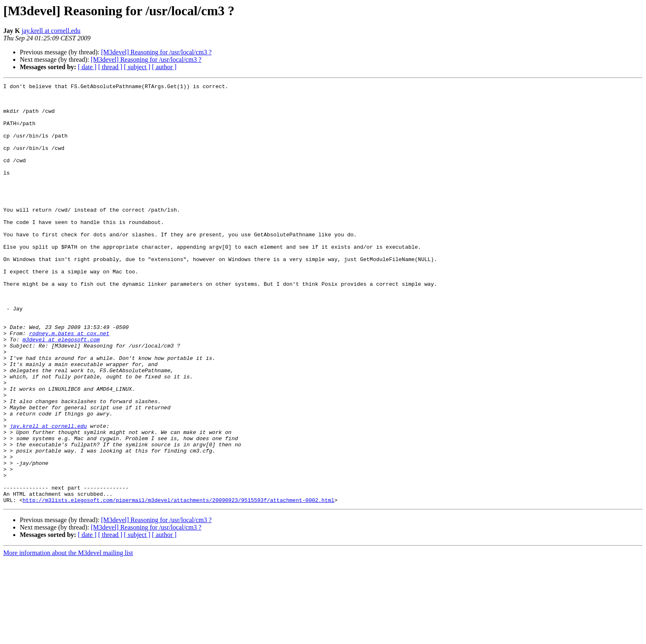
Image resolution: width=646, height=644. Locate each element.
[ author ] (164, 67)
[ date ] (87, 67)
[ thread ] (110, 67)
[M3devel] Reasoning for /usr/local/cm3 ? (156, 52)
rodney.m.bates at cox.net (69, 384)
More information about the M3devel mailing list (68, 637)
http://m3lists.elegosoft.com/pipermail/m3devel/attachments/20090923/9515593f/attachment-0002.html (179, 584)
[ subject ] (137, 67)
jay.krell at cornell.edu (51, 31)
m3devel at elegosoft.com (61, 391)
